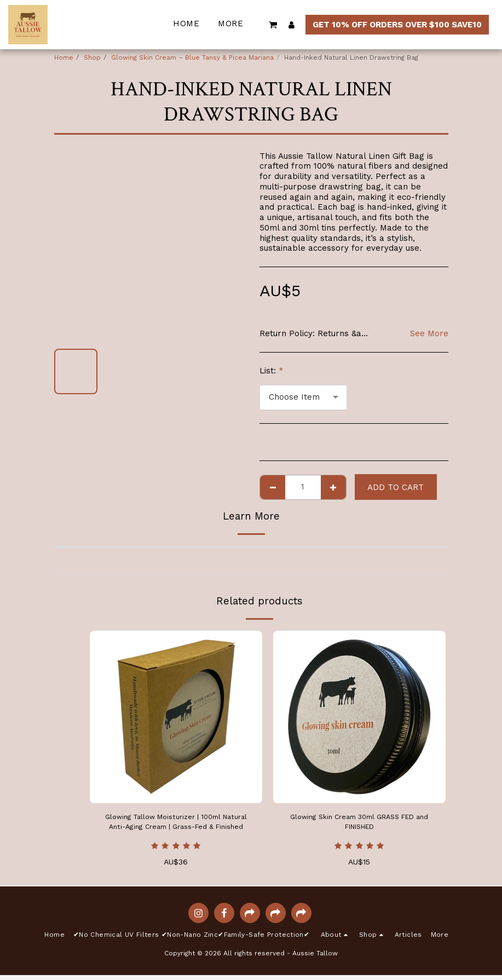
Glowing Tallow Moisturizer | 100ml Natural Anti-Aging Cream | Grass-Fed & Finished (176, 825)
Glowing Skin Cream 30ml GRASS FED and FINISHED (359, 824)
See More (429, 333)
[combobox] (303, 397)
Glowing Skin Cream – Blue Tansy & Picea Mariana (192, 57)
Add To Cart (396, 487)
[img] (176, 717)
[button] (273, 25)
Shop (92, 57)
